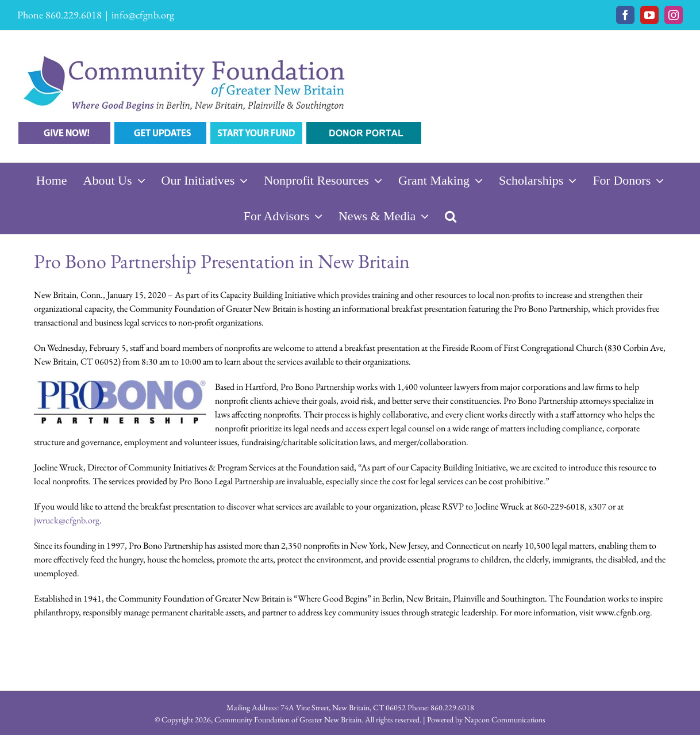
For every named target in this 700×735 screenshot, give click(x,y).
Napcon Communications (505, 719)
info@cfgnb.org (143, 15)
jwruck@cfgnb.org (67, 520)
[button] (451, 216)
